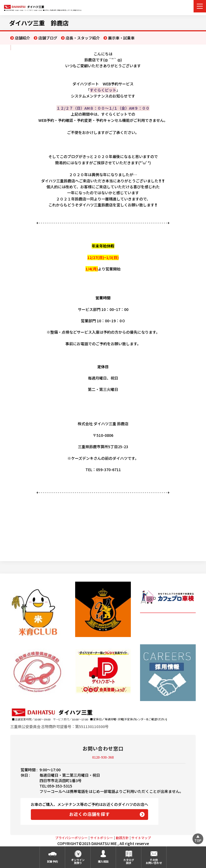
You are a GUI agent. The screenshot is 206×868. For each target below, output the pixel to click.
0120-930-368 (103, 757)
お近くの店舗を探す (90, 814)
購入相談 (103, 861)
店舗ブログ (48, 38)
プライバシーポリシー (71, 838)
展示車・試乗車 (121, 38)
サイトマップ (141, 838)
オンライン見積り (78, 861)
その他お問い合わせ (154, 861)
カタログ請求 (129, 861)
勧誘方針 (122, 838)
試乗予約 (52, 861)
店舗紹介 (22, 38)
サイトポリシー (102, 838)
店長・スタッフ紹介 (83, 38)
